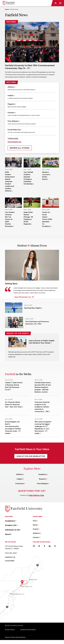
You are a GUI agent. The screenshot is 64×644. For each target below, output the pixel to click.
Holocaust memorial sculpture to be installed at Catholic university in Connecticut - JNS (42, 407)
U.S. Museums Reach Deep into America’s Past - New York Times (13, 404)
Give (35, 521)
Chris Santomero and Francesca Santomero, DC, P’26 (37, 323)
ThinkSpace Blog (13, 138)
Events (35, 529)
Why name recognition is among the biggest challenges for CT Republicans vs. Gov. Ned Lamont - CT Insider (43, 428)
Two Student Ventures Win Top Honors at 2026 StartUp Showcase (10, 219)
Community (20, 484)
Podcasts (11, 113)
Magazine (11, 104)
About (8, 534)
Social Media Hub (14, 130)
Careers (36, 537)
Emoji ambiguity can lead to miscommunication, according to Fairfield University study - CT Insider (13, 428)
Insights (10, 95)
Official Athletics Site (14, 142)
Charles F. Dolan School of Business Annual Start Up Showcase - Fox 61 (14, 386)
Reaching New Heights (33, 308)
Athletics (11, 87)
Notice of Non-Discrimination (15, 637)
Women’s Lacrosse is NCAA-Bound (46, 176)
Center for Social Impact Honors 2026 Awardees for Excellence (47, 219)
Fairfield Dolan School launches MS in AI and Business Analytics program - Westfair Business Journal (43, 387)
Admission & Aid (12, 530)
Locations (10, 561)
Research (42, 479)
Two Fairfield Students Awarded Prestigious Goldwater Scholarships (28, 178)
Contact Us (10, 557)
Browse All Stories (20, 148)
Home (7, 9)
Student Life (11, 525)
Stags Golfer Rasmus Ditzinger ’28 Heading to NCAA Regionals (28, 218)
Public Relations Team (36, 495)
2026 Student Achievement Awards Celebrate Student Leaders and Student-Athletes (10, 182)
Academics (42, 474)
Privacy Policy (10, 629)
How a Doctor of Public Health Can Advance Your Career (42, 342)
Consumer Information (28, 629)
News (35, 525)
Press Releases (13, 121)
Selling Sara (11, 284)
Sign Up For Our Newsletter (31, 456)
